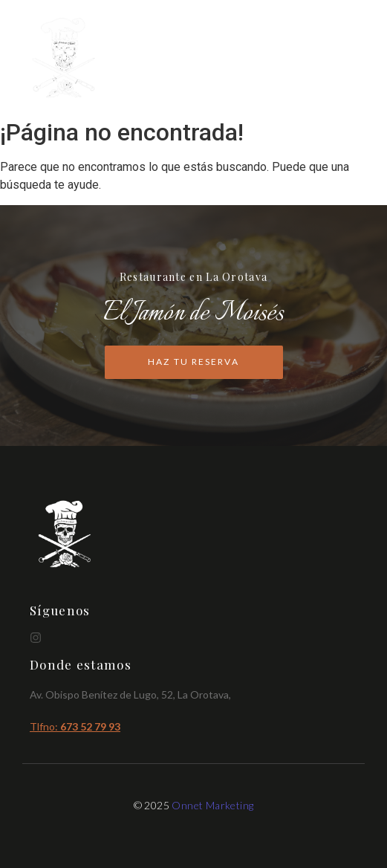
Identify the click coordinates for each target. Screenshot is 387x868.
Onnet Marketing (212, 805)
